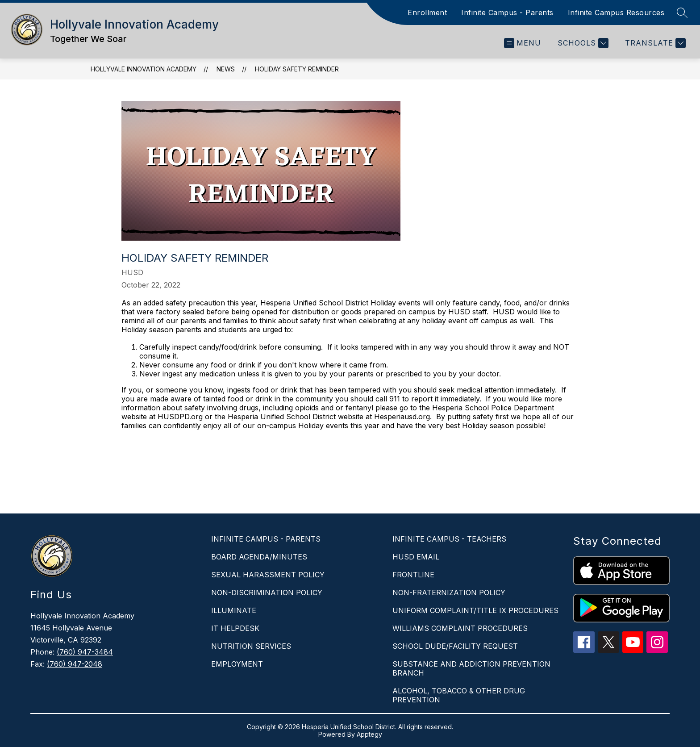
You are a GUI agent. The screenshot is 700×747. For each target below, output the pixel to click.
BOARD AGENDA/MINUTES (259, 557)
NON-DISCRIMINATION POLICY (267, 593)
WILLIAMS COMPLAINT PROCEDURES (460, 628)
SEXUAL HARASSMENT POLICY (268, 575)
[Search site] (682, 13)
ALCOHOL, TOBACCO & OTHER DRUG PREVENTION (459, 695)
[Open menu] (523, 43)
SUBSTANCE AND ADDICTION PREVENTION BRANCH (471, 668)
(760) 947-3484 (85, 652)
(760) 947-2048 (75, 664)
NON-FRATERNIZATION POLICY (449, 593)
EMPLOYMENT (237, 664)
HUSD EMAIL (416, 557)
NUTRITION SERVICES (251, 646)
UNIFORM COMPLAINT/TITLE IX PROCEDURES (475, 610)
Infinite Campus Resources (616, 13)
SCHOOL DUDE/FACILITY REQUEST (455, 646)
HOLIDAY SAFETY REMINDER (297, 69)
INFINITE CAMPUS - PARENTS (266, 539)
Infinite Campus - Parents (507, 13)
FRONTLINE (413, 575)
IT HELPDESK (235, 628)
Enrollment (427, 13)
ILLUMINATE (234, 610)
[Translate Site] (654, 43)
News (226, 69)
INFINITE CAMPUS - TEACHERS (449, 539)
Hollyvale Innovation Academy (144, 69)
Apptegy (369, 734)
